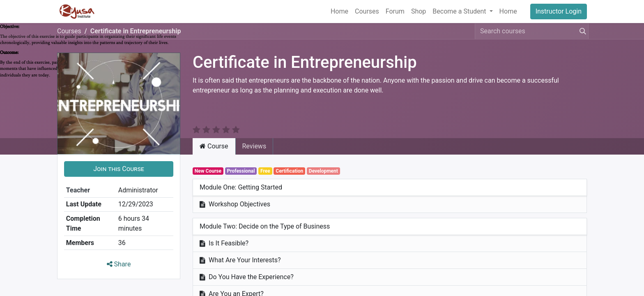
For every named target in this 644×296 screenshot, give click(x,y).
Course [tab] (214, 136)
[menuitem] (339, 12)
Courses (69, 31)
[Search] (581, 31)
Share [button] (119, 254)
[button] (119, 159)
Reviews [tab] (254, 136)
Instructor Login (559, 11)
